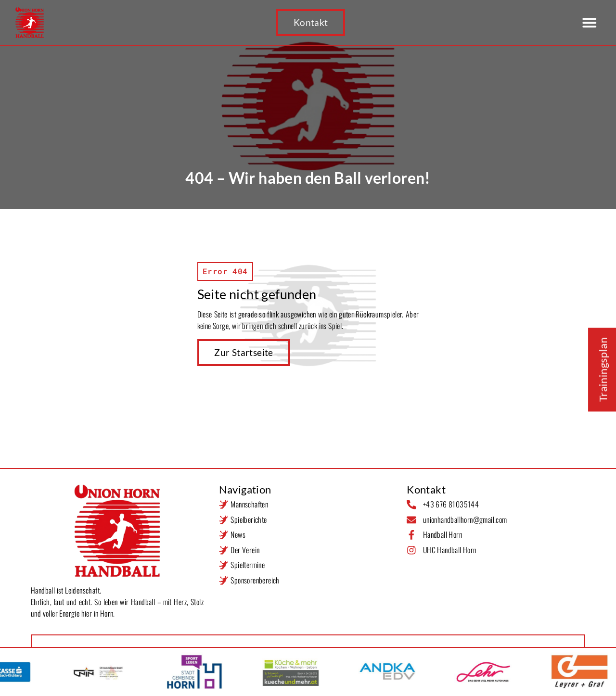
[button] (589, 22)
